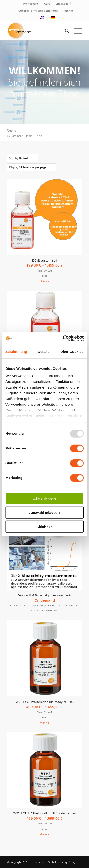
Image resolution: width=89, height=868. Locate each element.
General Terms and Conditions (38, 11)
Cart (47, 3)
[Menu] (76, 31)
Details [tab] (44, 351)
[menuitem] (31, 4)
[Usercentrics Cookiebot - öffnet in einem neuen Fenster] (63, 338)
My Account (31, 3)
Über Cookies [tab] (72, 351)
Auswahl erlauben (44, 513)
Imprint (68, 11)
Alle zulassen (44, 499)
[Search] (65, 31)
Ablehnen (44, 526)
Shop (11, 131)
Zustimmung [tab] (16, 351)
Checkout (62, 3)
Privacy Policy (67, 862)
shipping (45, 281)
